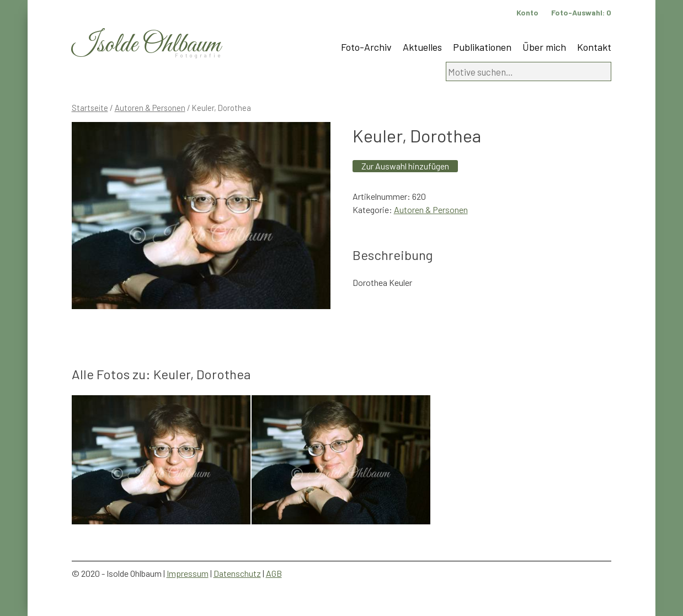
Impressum (188, 573)
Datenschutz (237, 573)
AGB (274, 573)
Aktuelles (422, 47)
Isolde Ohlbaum (146, 45)
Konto (527, 12)
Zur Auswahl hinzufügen (405, 166)
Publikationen (482, 47)
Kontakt (594, 47)
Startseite (90, 108)
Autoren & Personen (150, 108)
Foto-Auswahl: (581, 12)
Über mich (544, 47)
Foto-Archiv (366, 47)
